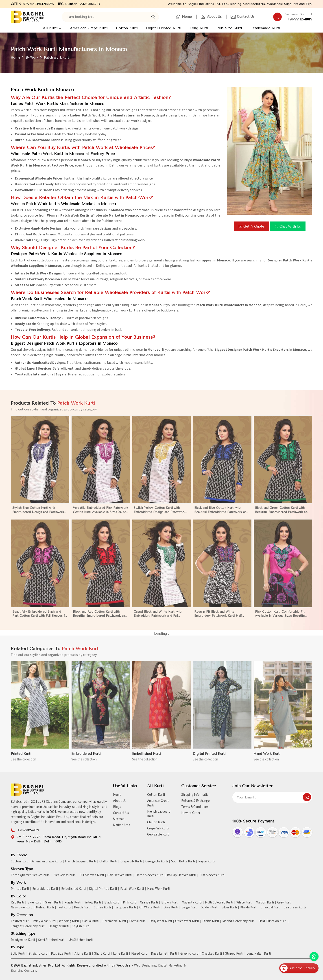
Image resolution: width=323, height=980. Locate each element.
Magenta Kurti (192, 903)
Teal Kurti (64, 908)
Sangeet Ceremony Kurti (28, 926)
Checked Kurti (212, 954)
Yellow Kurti (93, 903)
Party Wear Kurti (44, 921)
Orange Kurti (149, 903)
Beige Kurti (189, 908)
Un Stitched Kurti (81, 940)
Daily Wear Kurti (161, 921)
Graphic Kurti (189, 954)
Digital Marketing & (172, 966)
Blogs (117, 807)
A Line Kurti (83, 954)
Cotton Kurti (127, 28)
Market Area (122, 825)
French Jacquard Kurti (159, 814)
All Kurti (52, 28)
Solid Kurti (18, 954)
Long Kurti (199, 28)
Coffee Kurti (102, 908)
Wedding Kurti (69, 921)
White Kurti (244, 903)
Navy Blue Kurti (22, 908)
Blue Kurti (34, 903)
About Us (211, 17)
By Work (32, 57)
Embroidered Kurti (45, 889)
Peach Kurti (82, 908)
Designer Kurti (59, 926)
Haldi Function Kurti (273, 921)
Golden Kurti (210, 908)
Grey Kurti (284, 903)
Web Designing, (145, 966)
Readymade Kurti (265, 28)
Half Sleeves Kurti (120, 875)
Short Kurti (102, 954)
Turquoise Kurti (125, 908)
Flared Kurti (139, 954)
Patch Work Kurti (132, 889)
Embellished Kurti (73, 889)
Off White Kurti (150, 908)
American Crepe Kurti (89, 28)
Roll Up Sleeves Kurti (181, 875)
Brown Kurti (170, 903)
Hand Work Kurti (159, 889)
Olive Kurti (171, 908)
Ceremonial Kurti (114, 921)
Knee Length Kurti (164, 954)
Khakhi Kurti (249, 908)
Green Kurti (53, 903)
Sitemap (119, 819)
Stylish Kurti (81, 926)
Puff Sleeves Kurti (212, 875)
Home (184, 17)
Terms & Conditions (195, 807)
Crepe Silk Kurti (158, 828)
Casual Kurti (91, 921)
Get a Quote (251, 226)
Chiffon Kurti (156, 822)
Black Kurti (112, 903)
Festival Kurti (20, 921)
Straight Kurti (38, 954)
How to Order (191, 813)
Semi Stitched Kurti (52, 940)
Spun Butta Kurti (183, 862)
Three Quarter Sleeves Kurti (31, 875)
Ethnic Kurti (211, 921)
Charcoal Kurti (271, 908)
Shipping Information (196, 795)
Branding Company (24, 971)
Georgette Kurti (158, 834)
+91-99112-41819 (300, 19)
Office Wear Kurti (187, 921)
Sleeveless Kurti (65, 875)
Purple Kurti (73, 903)
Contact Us (242, 17)
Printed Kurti (20, 889)
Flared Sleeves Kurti (149, 875)
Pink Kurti (130, 903)
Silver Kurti (229, 908)
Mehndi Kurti (45, 908)
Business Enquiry (298, 968)
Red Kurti (17, 903)
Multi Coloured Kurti (219, 903)
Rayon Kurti (206, 862)
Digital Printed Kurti (164, 28)
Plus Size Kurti (229, 28)
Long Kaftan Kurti (259, 954)
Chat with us (288, 226)
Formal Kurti (138, 921)
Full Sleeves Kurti (92, 875)
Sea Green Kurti (295, 908)
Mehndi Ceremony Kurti (239, 921)
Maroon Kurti (265, 903)
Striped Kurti (234, 954)
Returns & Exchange (195, 801)
